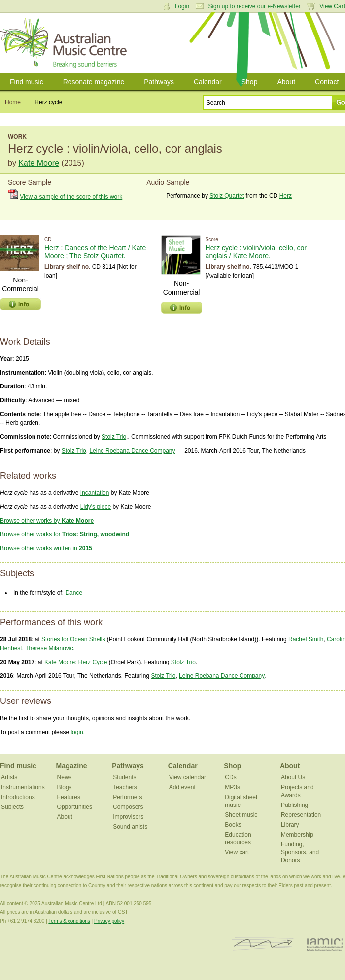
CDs (230, 777)
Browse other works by (47, 521)
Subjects (12, 807)
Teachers (125, 787)
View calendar (188, 777)
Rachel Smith (306, 639)
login (77, 732)
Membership (297, 835)
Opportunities (75, 807)
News (65, 777)
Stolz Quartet (227, 196)
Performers (127, 797)
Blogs (65, 787)
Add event (182, 787)
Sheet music (241, 815)
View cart (237, 852)
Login (182, 6)
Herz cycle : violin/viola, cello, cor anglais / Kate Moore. (256, 252)
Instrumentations (23, 787)
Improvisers (128, 817)
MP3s (232, 787)
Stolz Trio (114, 437)
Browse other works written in (46, 548)
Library (290, 825)
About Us (293, 777)
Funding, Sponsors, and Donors (300, 852)
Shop (250, 82)
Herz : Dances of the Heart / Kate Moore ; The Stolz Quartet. (95, 252)
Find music (27, 82)
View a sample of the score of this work (71, 197)
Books (233, 825)
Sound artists (130, 827)
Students (124, 777)
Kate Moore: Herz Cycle (76, 662)
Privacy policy (109, 921)
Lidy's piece (96, 507)
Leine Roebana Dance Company (132, 451)
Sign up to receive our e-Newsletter (254, 6)
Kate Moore (39, 163)
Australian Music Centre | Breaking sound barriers (65, 43)
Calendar (208, 82)
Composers (128, 807)
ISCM (263, 944)
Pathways (159, 82)
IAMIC (325, 944)
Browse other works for (65, 534)
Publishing (294, 805)
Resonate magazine (94, 82)
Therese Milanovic (49, 648)
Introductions (18, 797)
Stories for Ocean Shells (73, 639)
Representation (301, 815)
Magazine (72, 766)
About (286, 82)
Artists (9, 777)
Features (69, 797)
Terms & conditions (69, 921)
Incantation (95, 493)
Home (13, 102)
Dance (74, 593)
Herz (286, 196)
